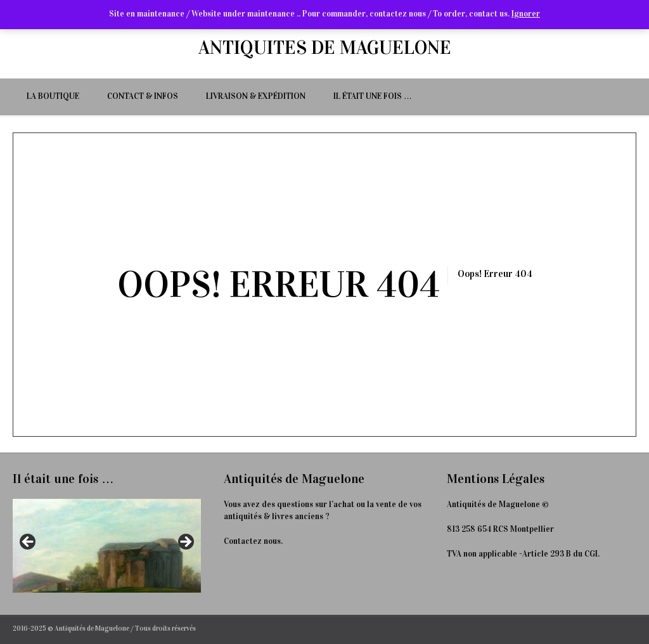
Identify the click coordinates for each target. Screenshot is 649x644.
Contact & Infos (143, 96)
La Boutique (53, 96)
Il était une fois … (373, 96)
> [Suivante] (185, 543)
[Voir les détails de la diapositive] (107, 546)
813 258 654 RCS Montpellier (500, 529)
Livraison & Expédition (256, 96)
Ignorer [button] (526, 14)
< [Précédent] (29, 543)
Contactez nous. (253, 541)
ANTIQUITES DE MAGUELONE (325, 48)
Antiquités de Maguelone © (498, 505)
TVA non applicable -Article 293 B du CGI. (523, 554)
